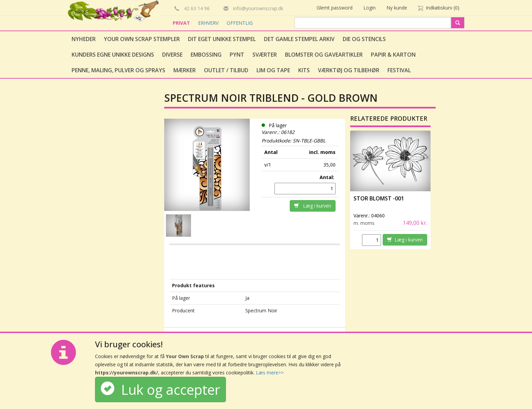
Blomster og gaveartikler (324, 55)
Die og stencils (364, 39)
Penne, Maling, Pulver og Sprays (118, 70)
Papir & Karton (393, 55)
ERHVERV (209, 23)
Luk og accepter (160, 389)
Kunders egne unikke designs (113, 55)
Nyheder (84, 39)
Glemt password (335, 8)
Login (369, 8)
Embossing (206, 55)
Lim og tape (273, 70)
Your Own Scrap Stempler (142, 39)
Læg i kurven (313, 206)
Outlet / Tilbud (226, 70)
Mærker (185, 70)
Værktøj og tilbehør (349, 70)
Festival (399, 70)
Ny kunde (397, 8)
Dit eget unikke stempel (222, 39)
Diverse (172, 55)
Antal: (328, 177)
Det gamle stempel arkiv (299, 39)
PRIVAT (182, 23)
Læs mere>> (270, 373)
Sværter (265, 55)
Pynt (237, 55)
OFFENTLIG (240, 23)
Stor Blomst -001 (379, 198)
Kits (304, 70)
